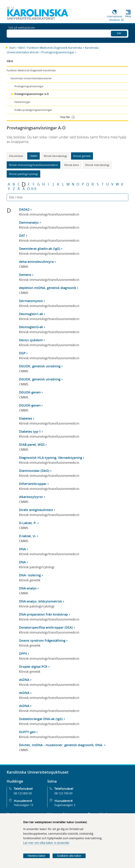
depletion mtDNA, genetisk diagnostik (48, 288)
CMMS (33, 156)
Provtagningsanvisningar (58, 52)
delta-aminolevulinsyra (36, 262)
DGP (22, 353)
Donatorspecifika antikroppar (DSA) (46, 627)
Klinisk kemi (72, 165)
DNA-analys (28, 588)
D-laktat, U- (28, 536)
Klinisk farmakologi (55, 156)
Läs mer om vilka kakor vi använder (46, 843)
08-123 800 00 (23, 793)
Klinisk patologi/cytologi (23, 174)
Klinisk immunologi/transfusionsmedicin (33, 165)
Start (12, 48)
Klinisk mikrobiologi (97, 165)
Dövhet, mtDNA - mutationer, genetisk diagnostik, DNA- (61, 745)
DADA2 (24, 209)
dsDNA (24, 680)
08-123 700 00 (63, 793)
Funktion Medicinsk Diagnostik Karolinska (55, 48)
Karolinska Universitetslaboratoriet (31, 78)
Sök (119, 33)
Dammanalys (29, 222)
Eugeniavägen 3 (65, 805)
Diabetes (26, 418)
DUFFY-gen (27, 732)
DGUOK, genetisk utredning (40, 366)
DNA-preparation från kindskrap (43, 614)
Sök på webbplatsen (22, 33)
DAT (22, 235)
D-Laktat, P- (28, 523)
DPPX (23, 654)
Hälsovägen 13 (24, 805)
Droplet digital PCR (33, 667)
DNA (22, 549)
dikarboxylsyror (31, 497)
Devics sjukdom (31, 340)
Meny (128, 16)
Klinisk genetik (82, 156)
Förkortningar (22, 102)
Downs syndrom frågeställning (42, 640)
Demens (25, 275)
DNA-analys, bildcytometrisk (41, 601)
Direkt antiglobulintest (36, 510)
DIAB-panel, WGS (32, 445)
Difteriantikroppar (33, 484)
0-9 (34, 189)
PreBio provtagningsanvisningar (33, 110)
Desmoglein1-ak (31, 314)
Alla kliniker (16, 156)
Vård (21, 48)
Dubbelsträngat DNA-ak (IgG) (41, 719)
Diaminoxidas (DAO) (34, 471)
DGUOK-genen (30, 392)
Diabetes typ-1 (30, 431)
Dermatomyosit (31, 301)
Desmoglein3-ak (31, 327)
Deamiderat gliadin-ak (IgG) (40, 249)
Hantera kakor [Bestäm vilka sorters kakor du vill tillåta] (36, 856)
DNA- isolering (30, 575)
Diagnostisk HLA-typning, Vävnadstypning (51, 458)
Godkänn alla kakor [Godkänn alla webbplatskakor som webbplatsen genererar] (69, 856)
